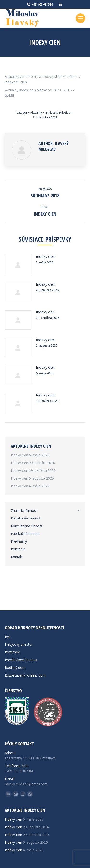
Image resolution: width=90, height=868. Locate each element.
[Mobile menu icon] (80, 18)
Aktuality (36, 113)
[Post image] (18, 265)
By (58, 113)
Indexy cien (45, 256)
